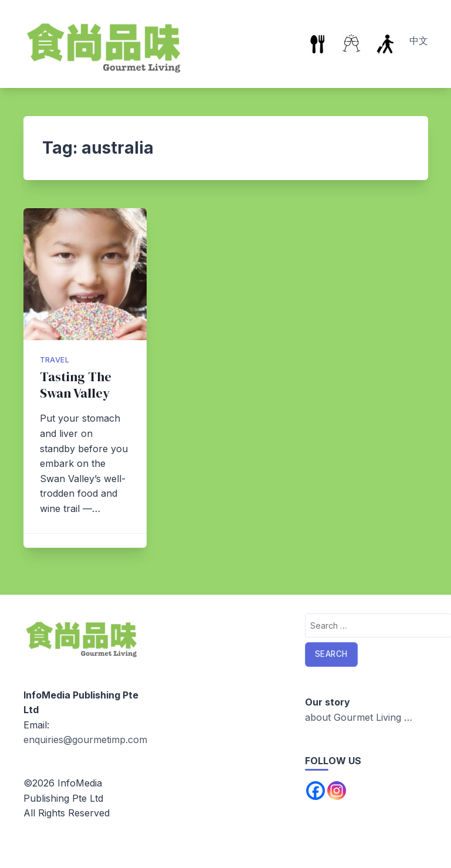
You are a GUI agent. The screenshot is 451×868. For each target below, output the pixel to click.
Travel (55, 360)
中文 (419, 40)
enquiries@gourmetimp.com (85, 740)
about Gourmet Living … (359, 717)
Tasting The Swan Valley (76, 385)
